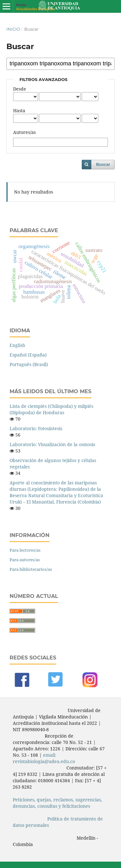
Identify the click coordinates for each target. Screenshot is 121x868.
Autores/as (24, 132)
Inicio (13, 29)
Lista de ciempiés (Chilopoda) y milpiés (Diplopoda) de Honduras (51, 409)
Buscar (103, 164)
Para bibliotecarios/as (31, 569)
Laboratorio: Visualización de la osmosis (52, 444)
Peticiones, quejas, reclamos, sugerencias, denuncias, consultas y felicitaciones (57, 803)
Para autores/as (25, 560)
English (17, 345)
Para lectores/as (25, 550)
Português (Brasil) (29, 364)
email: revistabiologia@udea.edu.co (44, 758)
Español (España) (28, 355)
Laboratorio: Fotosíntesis (36, 428)
